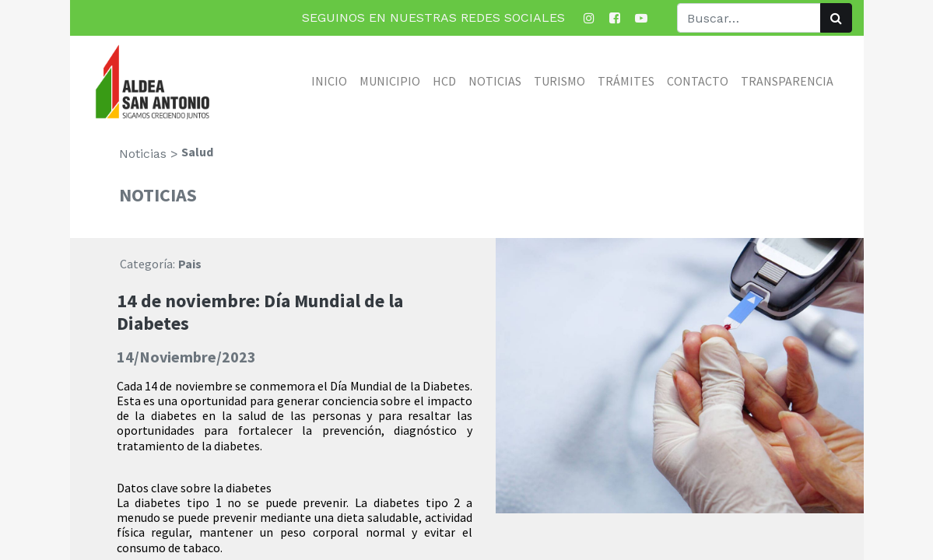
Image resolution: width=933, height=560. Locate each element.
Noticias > (149, 154)
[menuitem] (329, 81)
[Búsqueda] (836, 18)
